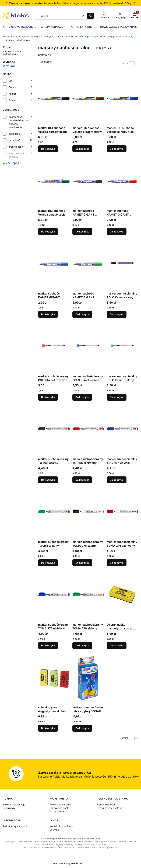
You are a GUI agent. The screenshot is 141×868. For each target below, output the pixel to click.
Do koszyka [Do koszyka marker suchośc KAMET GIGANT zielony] (82, 314)
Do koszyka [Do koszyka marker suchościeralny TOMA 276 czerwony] (117, 563)
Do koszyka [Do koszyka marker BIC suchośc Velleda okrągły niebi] (117, 149)
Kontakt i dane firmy (61, 826)
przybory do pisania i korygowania (104, 37)
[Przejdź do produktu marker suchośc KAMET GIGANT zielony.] (88, 264)
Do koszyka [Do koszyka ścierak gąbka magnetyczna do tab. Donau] (117, 645)
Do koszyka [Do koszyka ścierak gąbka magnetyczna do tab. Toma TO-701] (48, 728)
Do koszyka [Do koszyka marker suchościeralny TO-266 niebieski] (117, 480)
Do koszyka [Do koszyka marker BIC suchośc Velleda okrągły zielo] (48, 232)
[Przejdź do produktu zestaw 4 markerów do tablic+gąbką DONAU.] (88, 678)
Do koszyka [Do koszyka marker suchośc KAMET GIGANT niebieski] (48, 314)
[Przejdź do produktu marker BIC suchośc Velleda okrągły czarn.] (54, 98)
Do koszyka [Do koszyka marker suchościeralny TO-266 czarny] (48, 480)
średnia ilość (16, 147)
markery (129, 37)
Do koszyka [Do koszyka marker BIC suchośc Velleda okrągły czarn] (48, 149)
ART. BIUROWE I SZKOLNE (70, 37)
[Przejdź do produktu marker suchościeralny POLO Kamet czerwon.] (54, 347)
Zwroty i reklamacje (14, 804)
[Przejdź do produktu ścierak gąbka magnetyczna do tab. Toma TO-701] (54, 678)
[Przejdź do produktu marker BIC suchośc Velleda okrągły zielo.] (54, 181)
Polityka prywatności (15, 826)
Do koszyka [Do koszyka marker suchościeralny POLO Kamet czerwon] (48, 397)
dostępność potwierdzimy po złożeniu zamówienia (18, 122)
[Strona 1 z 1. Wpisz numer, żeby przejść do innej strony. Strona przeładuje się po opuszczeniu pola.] (132, 63)
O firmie (54, 830)
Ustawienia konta (60, 808)
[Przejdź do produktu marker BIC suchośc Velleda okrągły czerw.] (88, 98)
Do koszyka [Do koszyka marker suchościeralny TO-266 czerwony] (82, 480)
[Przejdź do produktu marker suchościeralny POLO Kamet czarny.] (122, 264)
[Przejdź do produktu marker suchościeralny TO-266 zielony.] (54, 512)
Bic (10, 81)
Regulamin (9, 808)
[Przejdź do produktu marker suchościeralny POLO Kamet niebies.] (88, 347)
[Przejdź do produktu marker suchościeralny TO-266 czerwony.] (88, 430)
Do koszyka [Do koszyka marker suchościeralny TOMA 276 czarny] (82, 563)
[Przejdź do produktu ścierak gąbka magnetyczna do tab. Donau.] (122, 595)
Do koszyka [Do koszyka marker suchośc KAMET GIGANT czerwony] (117, 232)
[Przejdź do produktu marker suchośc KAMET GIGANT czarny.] (88, 181)
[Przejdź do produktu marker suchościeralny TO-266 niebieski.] (122, 430)
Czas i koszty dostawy (110, 808)
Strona (125, 63)
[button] (90, 16)
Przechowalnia (58, 811)
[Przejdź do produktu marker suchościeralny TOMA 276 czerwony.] (122, 512)
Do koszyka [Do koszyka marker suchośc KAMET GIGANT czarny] (82, 232)
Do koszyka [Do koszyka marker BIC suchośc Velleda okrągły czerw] (82, 149)
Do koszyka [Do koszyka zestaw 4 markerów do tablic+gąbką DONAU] (82, 728)
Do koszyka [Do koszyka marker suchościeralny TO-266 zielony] (48, 563)
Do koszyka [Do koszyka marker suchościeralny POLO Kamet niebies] (82, 397)
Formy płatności (106, 804)
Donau (12, 87)
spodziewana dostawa (16, 155)
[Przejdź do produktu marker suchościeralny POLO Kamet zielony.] (122, 347)
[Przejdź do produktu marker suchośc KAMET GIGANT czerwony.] (122, 181)
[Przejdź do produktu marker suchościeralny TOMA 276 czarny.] (88, 512)
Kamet (12, 94)
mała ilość (14, 134)
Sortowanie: (45, 55)
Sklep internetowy (67, 863)
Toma (12, 100)
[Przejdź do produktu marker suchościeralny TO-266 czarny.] (54, 430)
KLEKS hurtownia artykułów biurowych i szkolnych (28, 37)
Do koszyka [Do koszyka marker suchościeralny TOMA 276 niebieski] (48, 645)
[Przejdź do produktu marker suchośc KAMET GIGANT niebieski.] (54, 264)
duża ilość (14, 140)
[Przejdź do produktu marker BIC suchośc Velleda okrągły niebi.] (122, 98)
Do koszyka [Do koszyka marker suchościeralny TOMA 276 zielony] (82, 645)
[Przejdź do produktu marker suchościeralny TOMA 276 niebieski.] (54, 595)
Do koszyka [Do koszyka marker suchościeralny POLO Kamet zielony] (117, 397)
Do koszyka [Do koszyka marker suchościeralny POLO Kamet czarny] (117, 314)
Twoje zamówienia (60, 804)
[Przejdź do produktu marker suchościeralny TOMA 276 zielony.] (88, 595)
